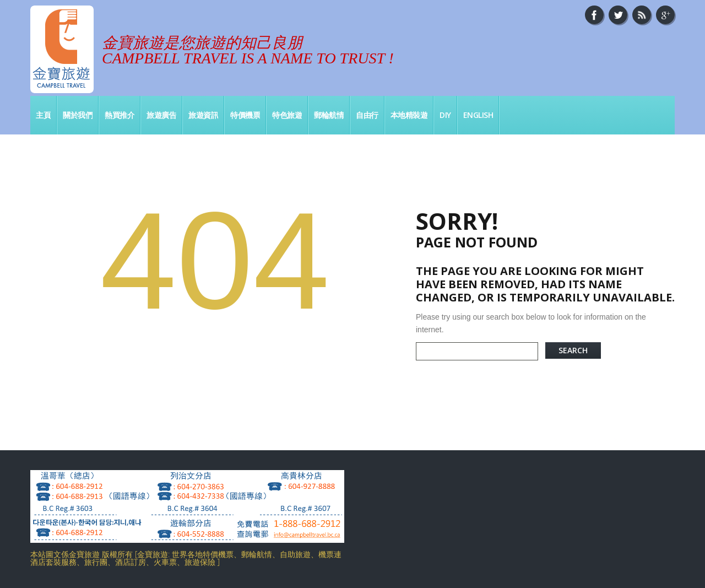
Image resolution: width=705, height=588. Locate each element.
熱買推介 (120, 115)
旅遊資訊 (203, 115)
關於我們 (78, 115)
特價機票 (245, 115)
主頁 (43, 115)
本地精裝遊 (409, 115)
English (478, 115)
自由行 (367, 115)
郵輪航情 (329, 115)
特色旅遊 (287, 115)
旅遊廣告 (161, 115)
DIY (445, 115)
